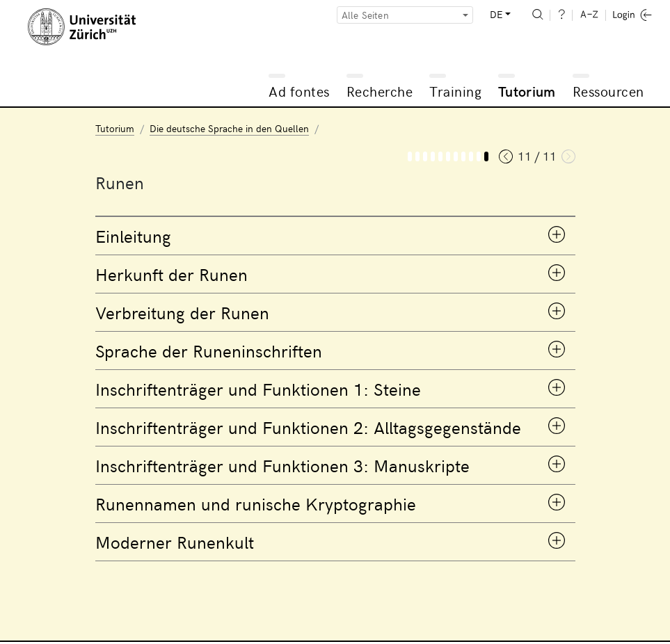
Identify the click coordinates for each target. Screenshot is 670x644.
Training (455, 91)
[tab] (335, 236)
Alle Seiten (365, 15)
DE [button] (496, 14)
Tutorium (527, 91)
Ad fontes (299, 91)
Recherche (380, 91)
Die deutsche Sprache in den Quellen (229, 128)
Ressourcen (608, 91)
